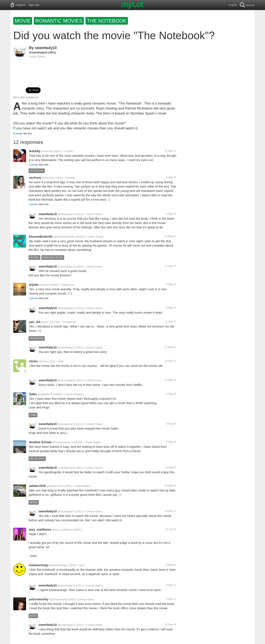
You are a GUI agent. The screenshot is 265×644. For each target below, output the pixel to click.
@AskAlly (47, 151)
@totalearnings (58, 565)
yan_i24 (35, 322)
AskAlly (35, 151)
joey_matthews (40, 529)
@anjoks (45, 285)
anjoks (34, 285)
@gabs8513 (45, 394)
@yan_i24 (47, 322)
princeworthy (39, 599)
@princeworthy (58, 599)
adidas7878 (37, 486)
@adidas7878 (55, 486)
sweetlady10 (46, 48)
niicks (33, 361)
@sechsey (48, 178)
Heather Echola (40, 442)
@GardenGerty (61, 442)
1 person (33, 165)
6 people (18, 134)
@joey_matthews (62, 530)
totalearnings (39, 565)
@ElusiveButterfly (64, 237)
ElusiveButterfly (41, 237)
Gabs (33, 394)
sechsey (35, 178)
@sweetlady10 (38, 52)
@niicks (43, 361)
